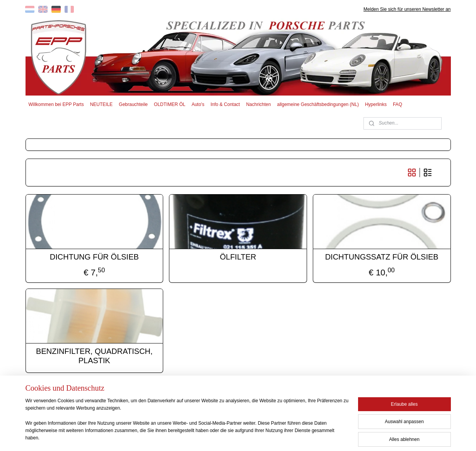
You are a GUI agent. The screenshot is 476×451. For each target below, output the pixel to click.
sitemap (212, 437)
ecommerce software (252, 437)
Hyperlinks (376, 104)
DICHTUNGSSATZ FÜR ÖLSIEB (382, 257)
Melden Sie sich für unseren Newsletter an (407, 9)
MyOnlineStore (313, 437)
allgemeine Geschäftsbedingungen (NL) (318, 104)
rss (226, 437)
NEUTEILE (102, 104)
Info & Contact (225, 104)
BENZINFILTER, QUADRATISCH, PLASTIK (94, 356)
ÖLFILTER (238, 257)
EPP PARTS (388, 401)
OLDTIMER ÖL (170, 104)
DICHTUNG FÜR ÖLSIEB (94, 257)
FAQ (398, 104)
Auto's (198, 104)
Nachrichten (258, 104)
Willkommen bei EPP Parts (56, 104)
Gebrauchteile (133, 104)
